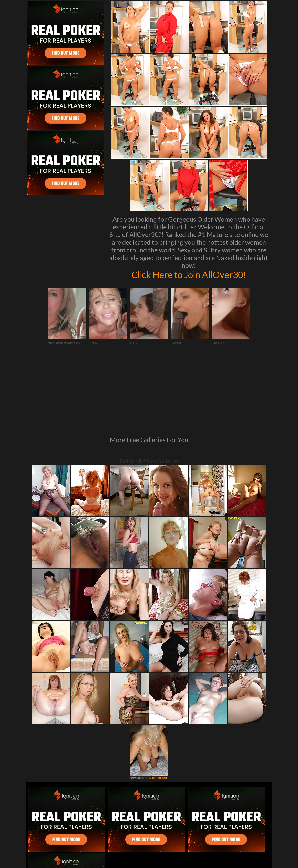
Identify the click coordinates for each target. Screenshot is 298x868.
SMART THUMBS (158, 708)
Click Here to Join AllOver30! (189, 274)
